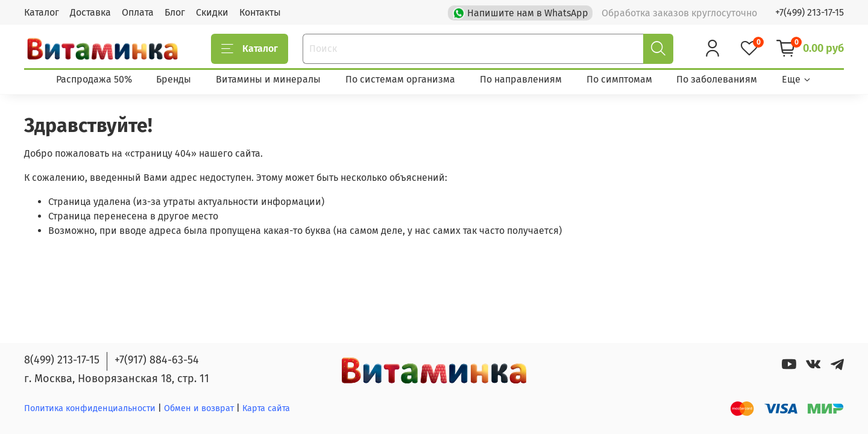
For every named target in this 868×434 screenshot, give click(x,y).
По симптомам (619, 79)
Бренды (174, 79)
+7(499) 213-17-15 (810, 12)
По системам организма (400, 79)
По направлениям (521, 79)
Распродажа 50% (94, 79)
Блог (175, 12)
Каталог (42, 12)
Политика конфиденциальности (90, 408)
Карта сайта (266, 408)
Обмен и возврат (200, 408)
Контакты (260, 12)
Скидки (212, 12)
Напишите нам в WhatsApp (522, 12)
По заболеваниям (717, 79)
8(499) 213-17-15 (62, 360)
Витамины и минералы (268, 79)
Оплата (138, 12)
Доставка (90, 12)
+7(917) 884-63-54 (157, 360)
